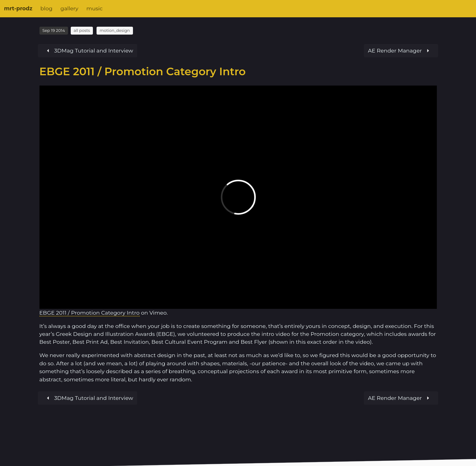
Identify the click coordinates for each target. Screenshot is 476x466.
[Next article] (88, 51)
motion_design (115, 30)
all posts (82, 30)
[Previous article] (401, 51)
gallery (69, 8)
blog (46, 8)
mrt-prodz (18, 8)
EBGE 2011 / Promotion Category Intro (90, 313)
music (94, 8)
